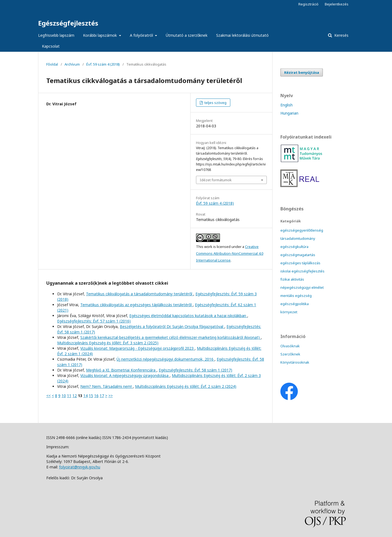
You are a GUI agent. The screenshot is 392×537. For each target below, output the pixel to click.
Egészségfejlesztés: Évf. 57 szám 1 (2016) (94, 321)
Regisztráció (308, 4)
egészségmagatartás (298, 255)
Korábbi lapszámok (100, 35)
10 (64, 396)
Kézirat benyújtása (302, 72)
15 (91, 396)
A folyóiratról (142, 35)
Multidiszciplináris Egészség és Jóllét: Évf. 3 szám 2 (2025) (108, 343)
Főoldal (52, 64)
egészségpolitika (295, 304)
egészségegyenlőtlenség (302, 230)
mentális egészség (296, 296)
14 (85, 396)
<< (48, 396)
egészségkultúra (294, 247)
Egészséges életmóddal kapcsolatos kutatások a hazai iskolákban (188, 316)
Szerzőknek (290, 354)
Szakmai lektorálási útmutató (242, 35)
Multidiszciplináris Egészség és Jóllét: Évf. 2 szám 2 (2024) (186, 386)
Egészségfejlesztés (68, 23)
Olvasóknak (290, 346)
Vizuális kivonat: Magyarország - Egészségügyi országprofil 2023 (137, 348)
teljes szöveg (215, 103)
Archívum (72, 64)
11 (69, 396)
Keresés (341, 35)
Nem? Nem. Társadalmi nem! (107, 386)
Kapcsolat (51, 46)
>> (111, 396)
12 (75, 396)
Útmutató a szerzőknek (187, 35)
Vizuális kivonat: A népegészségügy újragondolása (125, 375)
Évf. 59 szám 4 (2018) (103, 64)
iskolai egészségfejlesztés (302, 271)
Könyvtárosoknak (295, 362)
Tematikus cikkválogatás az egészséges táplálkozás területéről (137, 305)
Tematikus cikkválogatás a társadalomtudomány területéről (140, 294)
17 (102, 396)
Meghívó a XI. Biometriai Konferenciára (121, 370)
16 (96, 396)
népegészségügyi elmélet (302, 287)
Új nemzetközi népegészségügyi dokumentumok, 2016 (166, 359)
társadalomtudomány (298, 238)
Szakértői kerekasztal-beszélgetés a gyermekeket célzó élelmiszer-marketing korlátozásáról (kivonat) (171, 337)
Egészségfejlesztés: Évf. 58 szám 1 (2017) (195, 370)
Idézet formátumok (216, 180)
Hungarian (289, 113)
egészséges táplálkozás (300, 263)
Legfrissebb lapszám (56, 35)
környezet (289, 312)
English (287, 105)
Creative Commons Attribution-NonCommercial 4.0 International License (230, 253)
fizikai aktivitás (292, 279)
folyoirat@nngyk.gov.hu (80, 467)
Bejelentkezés (337, 4)
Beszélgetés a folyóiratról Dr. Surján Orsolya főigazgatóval (172, 326)
